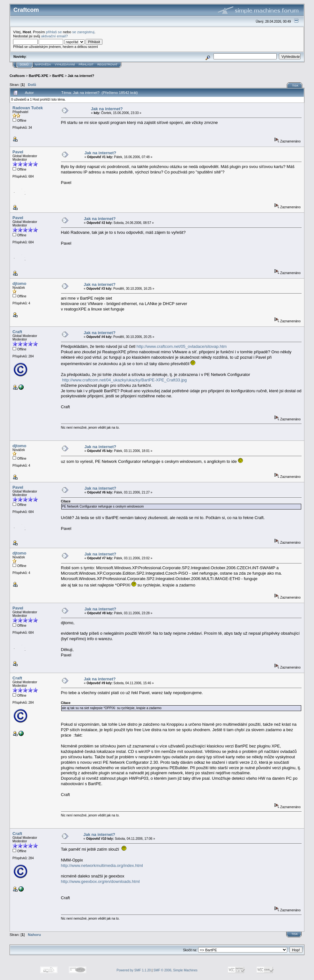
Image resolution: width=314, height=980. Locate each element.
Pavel (18, 152)
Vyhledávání (65, 65)
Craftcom (17, 76)
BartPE (58, 76)
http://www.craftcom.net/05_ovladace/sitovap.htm (182, 346)
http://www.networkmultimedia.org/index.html (102, 865)
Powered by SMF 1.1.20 (134, 970)
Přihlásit (86, 65)
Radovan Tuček (28, 108)
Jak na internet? (81, 76)
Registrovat (107, 65)
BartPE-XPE (38, 76)
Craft (17, 332)
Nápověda (43, 65)
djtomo (19, 283)
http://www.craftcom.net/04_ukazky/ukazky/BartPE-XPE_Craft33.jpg (124, 380)
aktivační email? (55, 36)
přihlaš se (54, 32)
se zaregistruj (83, 32)
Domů (24, 65)
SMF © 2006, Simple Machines (176, 970)
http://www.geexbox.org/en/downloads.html (100, 881)
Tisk (295, 86)
